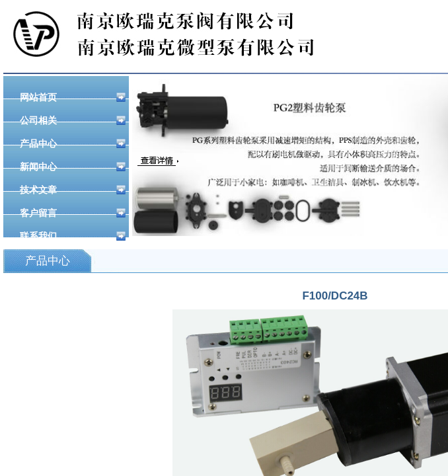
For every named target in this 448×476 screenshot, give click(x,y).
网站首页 (73, 97)
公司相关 (73, 120)
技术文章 (73, 190)
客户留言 (73, 213)
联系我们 (73, 236)
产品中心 (73, 143)
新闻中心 (73, 167)
